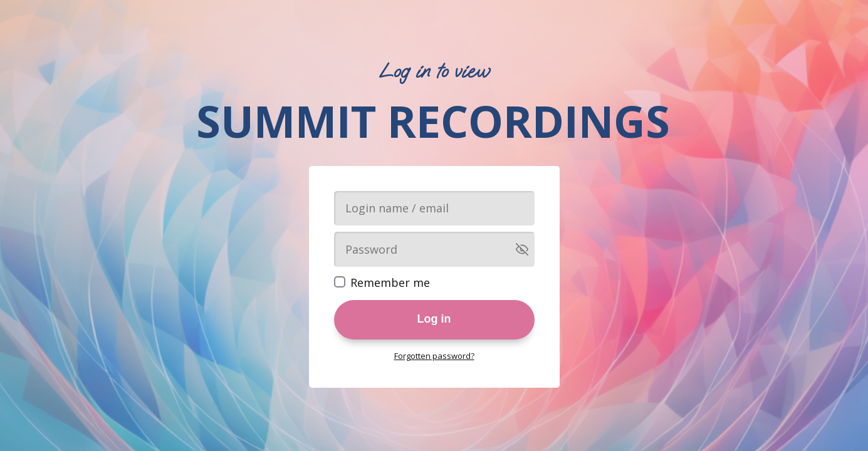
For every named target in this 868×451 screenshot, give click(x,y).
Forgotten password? (434, 356)
